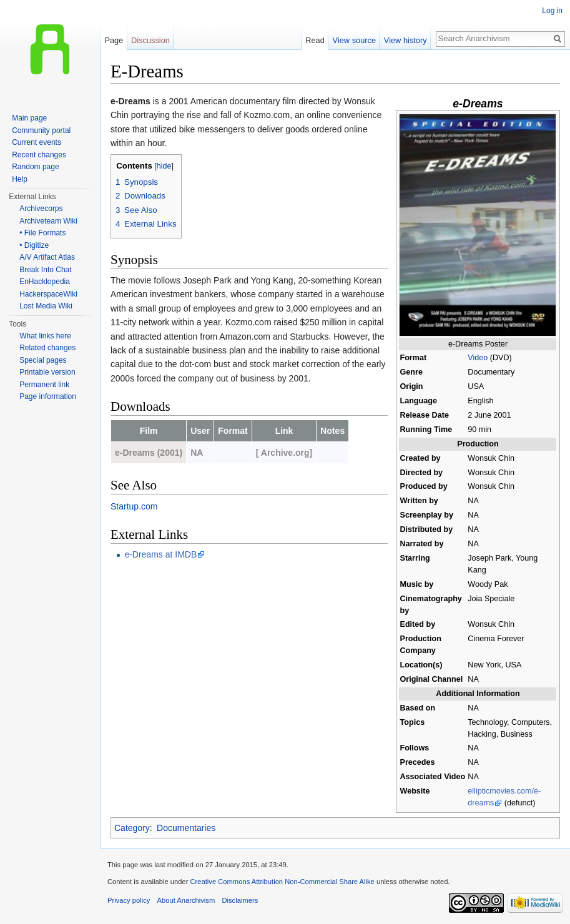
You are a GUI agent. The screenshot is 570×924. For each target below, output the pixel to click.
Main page (29, 118)
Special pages (43, 360)
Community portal (41, 130)
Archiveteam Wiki (48, 221)
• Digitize (34, 245)
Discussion (150, 40)
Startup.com (134, 506)
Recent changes (39, 155)
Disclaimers (240, 900)
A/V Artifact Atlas (47, 257)
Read (315, 40)
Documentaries (186, 828)
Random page (35, 167)
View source (354, 40)
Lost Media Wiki (46, 306)
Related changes (47, 348)
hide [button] (164, 166)
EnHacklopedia (45, 282)
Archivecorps (41, 209)
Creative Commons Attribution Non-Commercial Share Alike (282, 882)
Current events (37, 142)
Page (114, 40)
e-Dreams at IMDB (160, 554)
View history (405, 40)
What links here (45, 336)
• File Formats (42, 233)
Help (20, 179)
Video (478, 358)
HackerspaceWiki (48, 294)
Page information (48, 396)
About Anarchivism (186, 900)
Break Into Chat (45, 270)
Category (132, 828)
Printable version (47, 372)
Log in (552, 11)
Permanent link (44, 385)
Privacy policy (129, 900)
